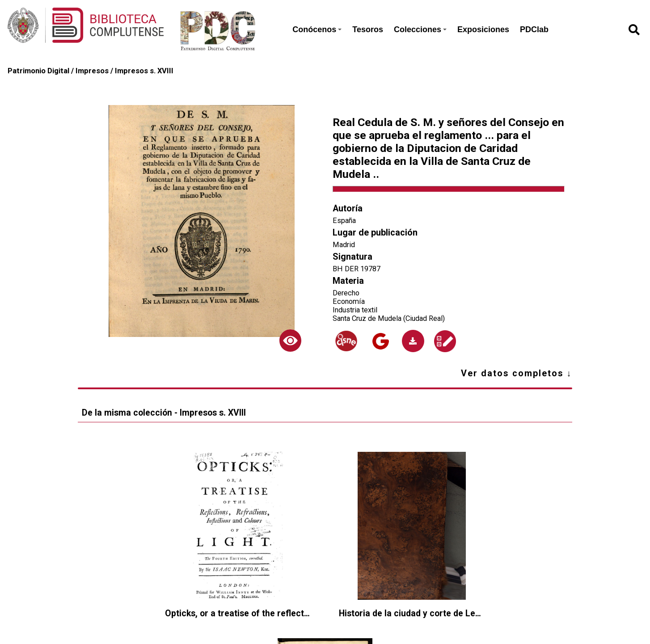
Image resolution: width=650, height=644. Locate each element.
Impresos (92, 71)
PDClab (534, 29)
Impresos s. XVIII (144, 71)
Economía (349, 301)
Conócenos (317, 29)
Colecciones (420, 29)
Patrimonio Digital (38, 71)
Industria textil (355, 310)
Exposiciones (483, 29)
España (344, 221)
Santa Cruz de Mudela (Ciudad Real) (389, 318)
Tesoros (368, 29)
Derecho (346, 293)
